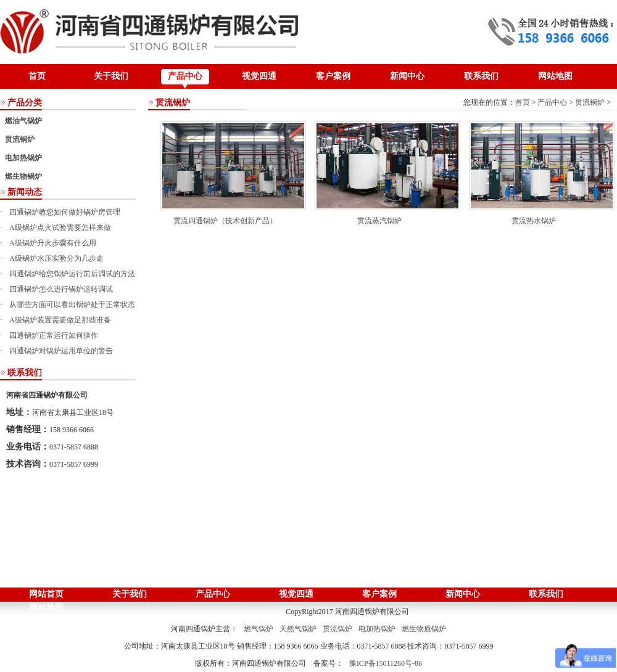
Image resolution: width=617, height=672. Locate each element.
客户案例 (333, 76)
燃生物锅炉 (23, 176)
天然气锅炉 (298, 629)
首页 (37, 76)
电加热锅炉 (23, 158)
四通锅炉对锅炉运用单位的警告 (61, 351)
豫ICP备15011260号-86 (386, 663)
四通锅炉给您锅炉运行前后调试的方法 (72, 274)
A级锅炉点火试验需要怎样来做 (60, 227)
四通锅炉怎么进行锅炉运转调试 (61, 289)
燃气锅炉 (259, 629)
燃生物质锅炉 (424, 629)
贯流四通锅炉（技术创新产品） (225, 221)
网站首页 (46, 594)
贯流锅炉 (20, 139)
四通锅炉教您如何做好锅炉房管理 (65, 212)
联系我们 (481, 76)
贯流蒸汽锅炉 (379, 221)
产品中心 (185, 76)
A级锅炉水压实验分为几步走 (56, 258)
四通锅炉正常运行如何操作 (54, 335)
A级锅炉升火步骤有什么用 (53, 243)
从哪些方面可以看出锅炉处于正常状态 (72, 305)
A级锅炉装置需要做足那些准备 (60, 320)
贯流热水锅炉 (534, 221)
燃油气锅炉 (23, 121)
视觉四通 (259, 76)
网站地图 (555, 76)
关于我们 (111, 76)
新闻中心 (407, 76)
